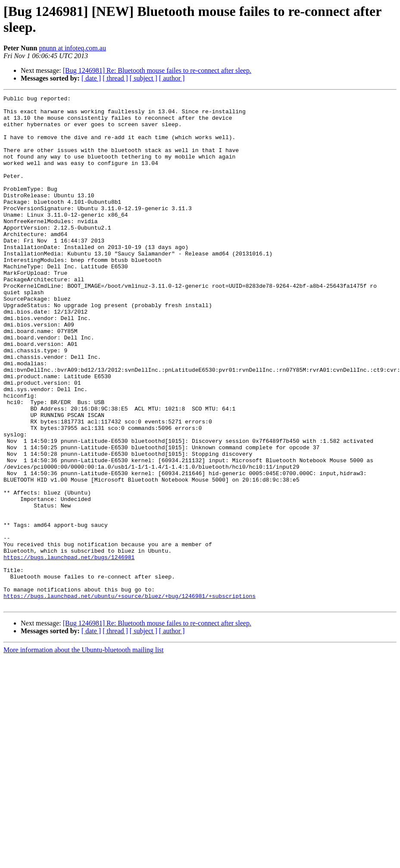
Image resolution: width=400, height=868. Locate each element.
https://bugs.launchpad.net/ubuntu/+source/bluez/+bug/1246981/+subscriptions (130, 697)
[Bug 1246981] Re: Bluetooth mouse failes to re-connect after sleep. (157, 70)
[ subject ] (144, 78)
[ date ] (91, 78)
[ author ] (172, 78)
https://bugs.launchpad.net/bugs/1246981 (69, 650)
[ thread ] (115, 78)
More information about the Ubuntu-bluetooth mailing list (84, 752)
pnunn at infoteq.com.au (72, 48)
